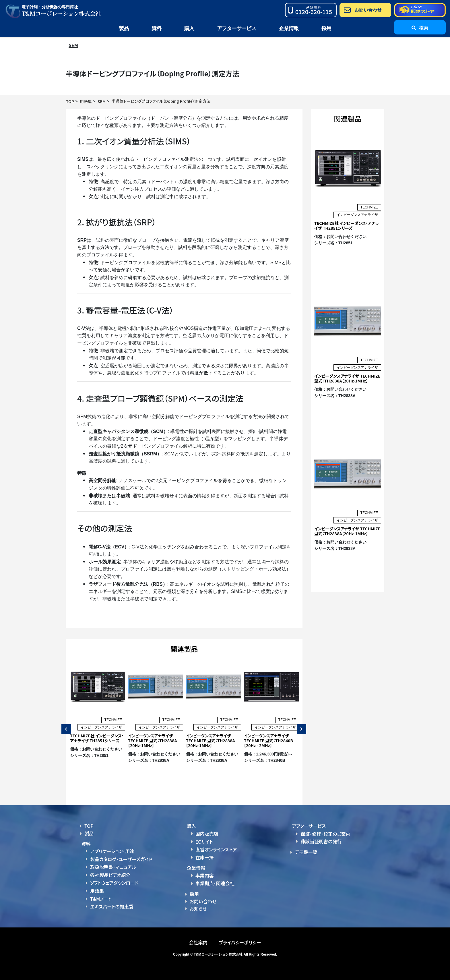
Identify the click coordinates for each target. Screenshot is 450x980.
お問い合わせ (203, 901)
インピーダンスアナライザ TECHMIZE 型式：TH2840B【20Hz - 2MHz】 (268, 741)
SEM (73, 45)
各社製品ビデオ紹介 (110, 875)
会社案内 (198, 942)
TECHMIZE (113, 720)
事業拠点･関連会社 (215, 883)
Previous (65, 729)
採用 (326, 28)
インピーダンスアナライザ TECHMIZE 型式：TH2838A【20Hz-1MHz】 (152, 741)
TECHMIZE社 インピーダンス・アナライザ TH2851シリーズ (97, 738)
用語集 (97, 890)
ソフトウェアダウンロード (114, 883)
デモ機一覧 (306, 852)
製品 (89, 833)
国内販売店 (207, 834)
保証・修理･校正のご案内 (325, 834)
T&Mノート (101, 898)
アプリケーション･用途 (112, 851)
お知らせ (198, 908)
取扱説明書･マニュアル (113, 867)
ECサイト (204, 841)
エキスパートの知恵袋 (112, 906)
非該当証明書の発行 (321, 841)
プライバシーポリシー (240, 942)
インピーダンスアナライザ (101, 727)
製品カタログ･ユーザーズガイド (121, 859)
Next (300, 729)
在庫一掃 (205, 857)
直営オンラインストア (216, 849)
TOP (89, 826)
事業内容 (205, 875)
